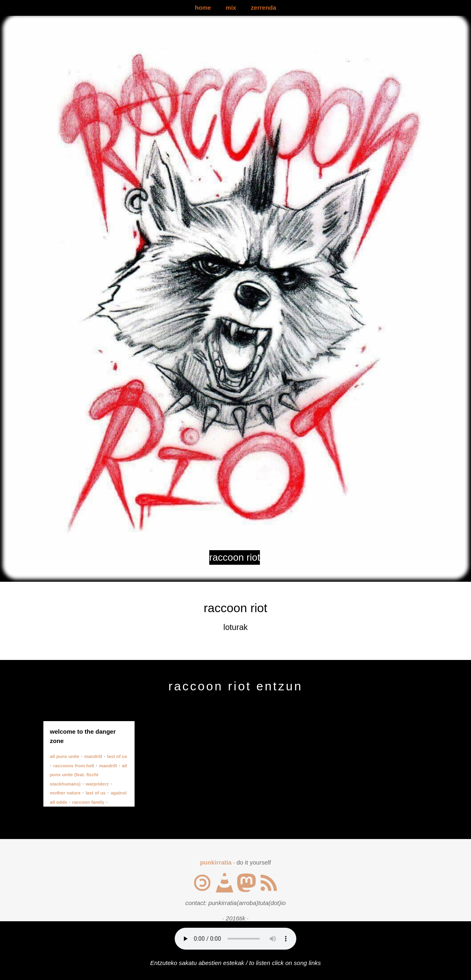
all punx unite (65, 756)
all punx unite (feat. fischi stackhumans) (88, 775)
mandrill (93, 756)
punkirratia (216, 862)
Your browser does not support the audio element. (235, 939)
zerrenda (264, 7)
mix (231, 7)
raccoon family (88, 802)
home (203, 7)
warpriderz (97, 784)
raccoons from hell (74, 766)
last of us (117, 756)
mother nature (65, 793)
